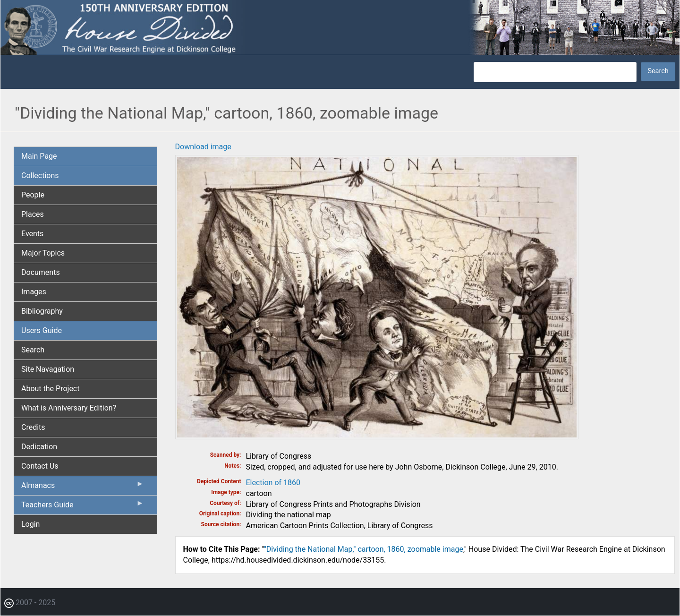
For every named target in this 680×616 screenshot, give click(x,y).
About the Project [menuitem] (50, 389)
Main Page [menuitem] (39, 156)
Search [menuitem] (33, 350)
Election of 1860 (273, 483)
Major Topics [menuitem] (43, 253)
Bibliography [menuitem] (42, 311)
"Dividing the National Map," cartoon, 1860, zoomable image (364, 549)
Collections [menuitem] (40, 175)
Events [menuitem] (32, 234)
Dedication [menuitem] (39, 447)
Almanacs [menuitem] (83, 488)
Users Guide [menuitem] (42, 330)
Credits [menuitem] (33, 427)
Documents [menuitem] (41, 272)
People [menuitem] (33, 195)
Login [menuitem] (30, 524)
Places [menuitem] (33, 214)
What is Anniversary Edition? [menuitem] (69, 408)
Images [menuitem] (34, 292)
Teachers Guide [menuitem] (83, 507)
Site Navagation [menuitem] (48, 369)
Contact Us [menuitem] (40, 466)
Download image (203, 147)
